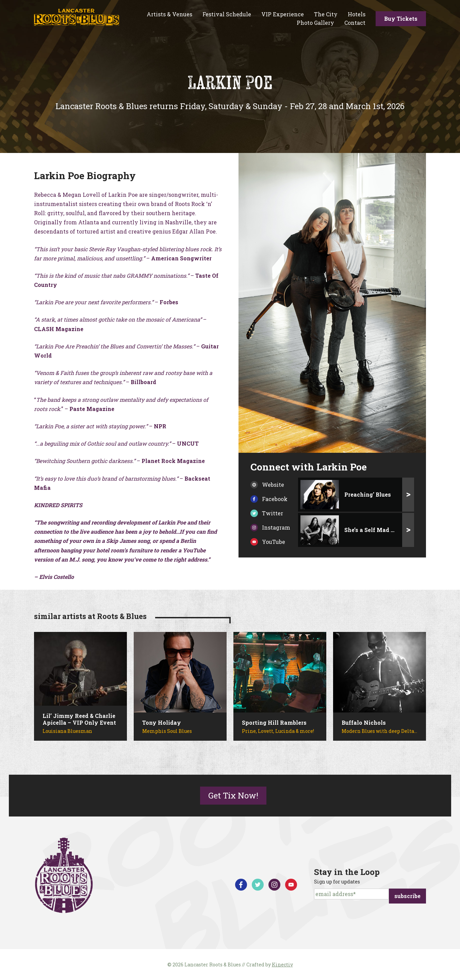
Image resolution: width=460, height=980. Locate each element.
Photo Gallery (315, 23)
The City (326, 14)
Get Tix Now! (233, 795)
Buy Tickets (401, 19)
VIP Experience (283, 14)
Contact (355, 23)
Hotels (357, 14)
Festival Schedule (227, 14)
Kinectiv (282, 965)
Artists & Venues (169, 14)
